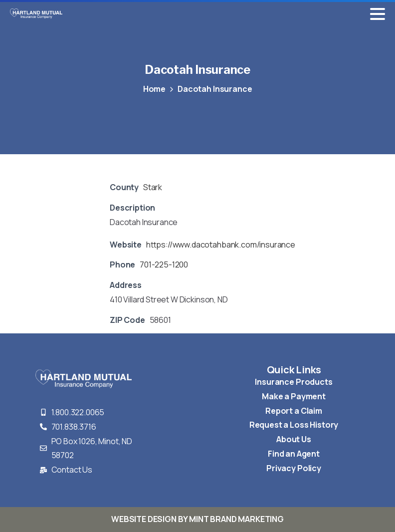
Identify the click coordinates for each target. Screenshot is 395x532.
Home (154, 89)
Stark (153, 187)
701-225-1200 (164, 265)
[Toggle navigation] (378, 14)
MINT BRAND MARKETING (236, 519)
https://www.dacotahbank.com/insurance (221, 245)
